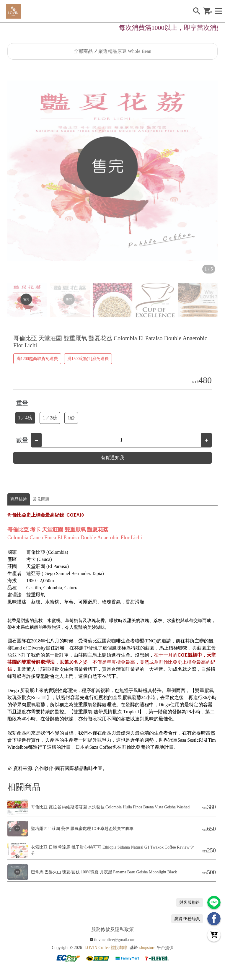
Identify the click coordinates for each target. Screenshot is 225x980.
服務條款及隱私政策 (112, 929)
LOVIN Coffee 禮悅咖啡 (106, 948)
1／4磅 (25, 418)
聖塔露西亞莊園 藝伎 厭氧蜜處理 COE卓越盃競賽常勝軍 (82, 829)
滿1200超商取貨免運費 (37, 359)
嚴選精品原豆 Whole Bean (125, 51)
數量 (22, 440)
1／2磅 (50, 418)
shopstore (147, 948)
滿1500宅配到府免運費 (88, 359)
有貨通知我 (112, 458)
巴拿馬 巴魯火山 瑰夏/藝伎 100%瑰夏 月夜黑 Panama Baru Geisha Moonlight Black (104, 872)
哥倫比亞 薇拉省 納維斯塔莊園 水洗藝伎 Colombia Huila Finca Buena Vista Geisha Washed (110, 807)
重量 (22, 403)
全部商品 (83, 51)
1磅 (71, 418)
